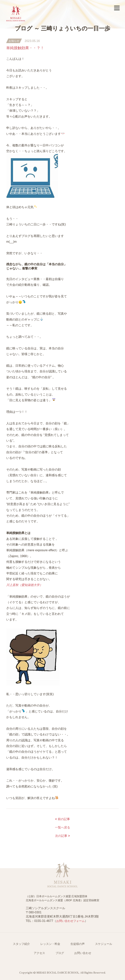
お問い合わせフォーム (70, 921)
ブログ (60, 953)
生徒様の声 (78, 944)
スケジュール (104, 944)
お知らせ (14, 41)
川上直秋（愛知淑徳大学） (24, 585)
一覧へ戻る (62, 827)
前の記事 (62, 819)
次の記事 (62, 836)
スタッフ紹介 (21, 944)
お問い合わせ (83, 953)
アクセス (39, 953)
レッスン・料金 (50, 944)
